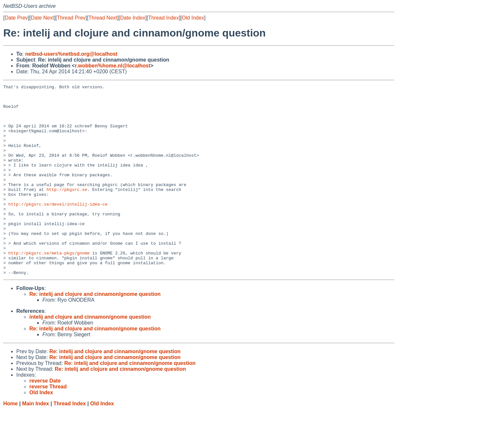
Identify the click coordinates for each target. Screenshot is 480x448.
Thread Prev (71, 18)
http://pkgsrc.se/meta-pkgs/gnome (49, 287)
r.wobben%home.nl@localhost (113, 66)
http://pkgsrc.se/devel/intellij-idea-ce (58, 228)
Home (10, 442)
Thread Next (103, 18)
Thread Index (164, 18)
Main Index (36, 442)
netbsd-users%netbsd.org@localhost (71, 54)
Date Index (132, 18)
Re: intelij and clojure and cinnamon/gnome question (95, 332)
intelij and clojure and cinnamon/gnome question (90, 355)
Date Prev (16, 18)
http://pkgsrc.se (67, 211)
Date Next (42, 18)
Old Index (193, 18)
